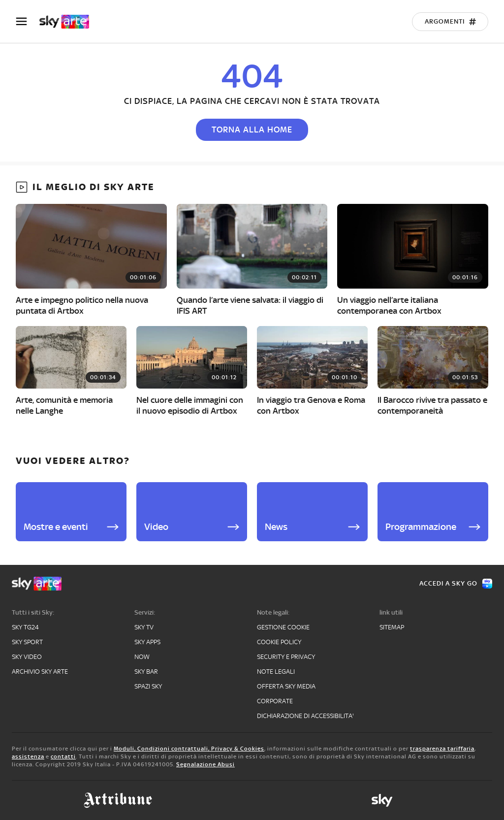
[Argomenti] (450, 22)
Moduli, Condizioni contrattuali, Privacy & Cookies (189, 749)
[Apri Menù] (28, 21)
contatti (63, 756)
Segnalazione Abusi (205, 764)
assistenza (28, 756)
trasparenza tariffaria (442, 749)
